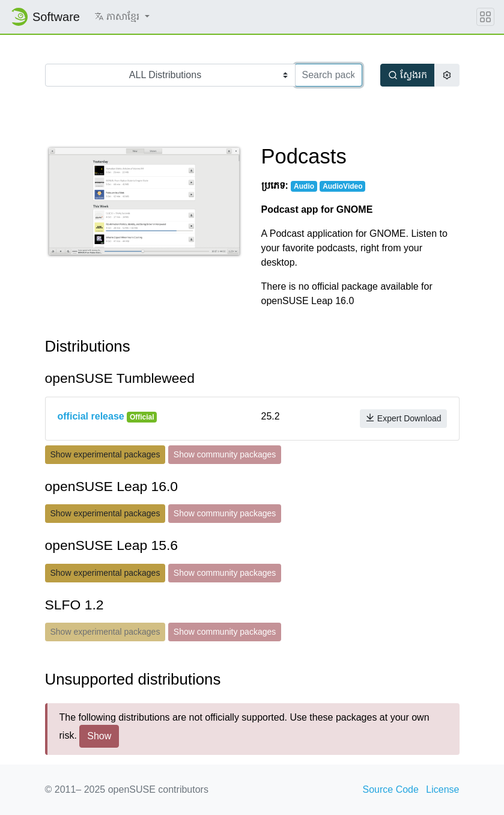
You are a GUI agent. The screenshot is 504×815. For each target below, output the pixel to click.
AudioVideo (342, 186)
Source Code (391, 789)
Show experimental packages (105, 454)
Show (99, 736)
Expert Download (403, 418)
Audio (304, 186)
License (442, 789)
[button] (122, 17)
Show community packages (225, 454)
